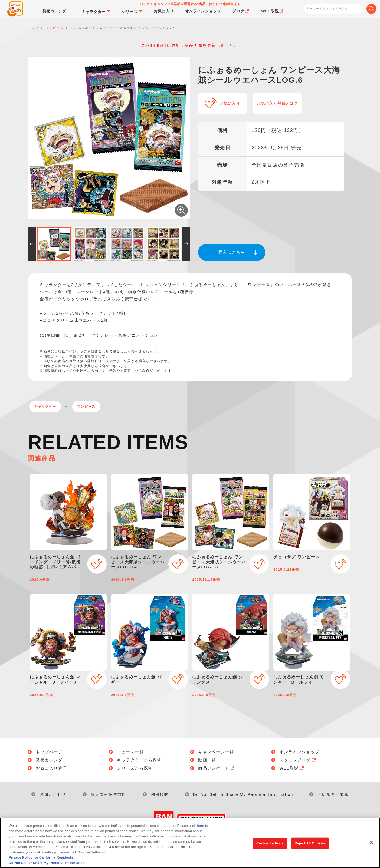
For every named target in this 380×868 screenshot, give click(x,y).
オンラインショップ (299, 752)
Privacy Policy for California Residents (41, 861)
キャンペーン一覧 (216, 752)
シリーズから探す (135, 768)
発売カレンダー (51, 760)
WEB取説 (292, 768)
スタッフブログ (298, 760)
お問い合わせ (53, 794)
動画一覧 (207, 760)
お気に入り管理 (51, 768)
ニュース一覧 (130, 752)
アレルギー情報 (333, 794)
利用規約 (160, 794)
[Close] (371, 846)
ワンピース (86, 407)
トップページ (49, 752)
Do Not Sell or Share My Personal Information (243, 794)
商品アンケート (217, 768)
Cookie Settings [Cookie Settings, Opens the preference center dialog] (270, 846)
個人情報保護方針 (109, 794)
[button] (32, 244)
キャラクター (45, 407)
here (200, 829)
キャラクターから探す (139, 760)
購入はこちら (232, 252)
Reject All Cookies (310, 846)
